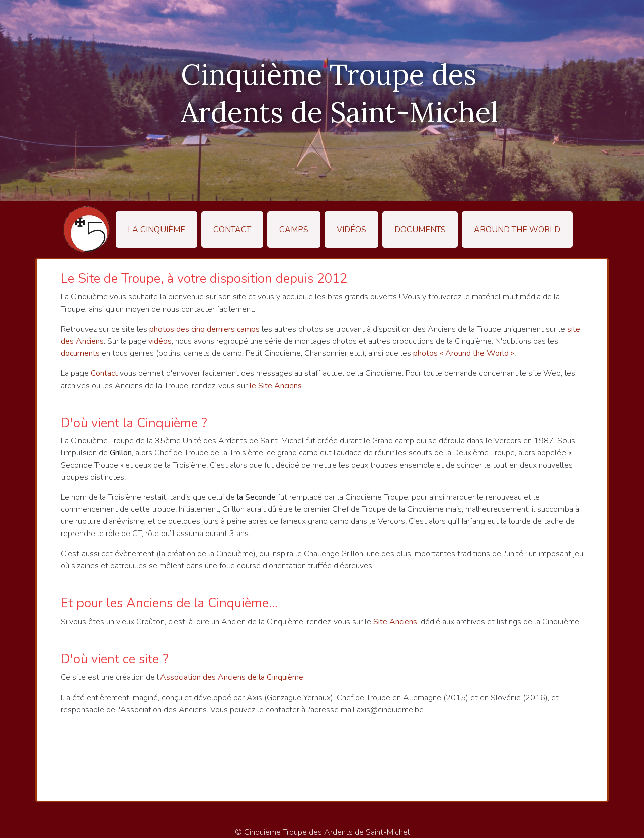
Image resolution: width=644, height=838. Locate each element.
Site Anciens (395, 622)
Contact (232, 230)
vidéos (160, 341)
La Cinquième (156, 230)
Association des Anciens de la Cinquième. (232, 677)
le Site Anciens (276, 386)
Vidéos (351, 230)
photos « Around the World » (464, 353)
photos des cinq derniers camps (205, 329)
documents (80, 353)
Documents (420, 230)
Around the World (517, 230)
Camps (294, 230)
